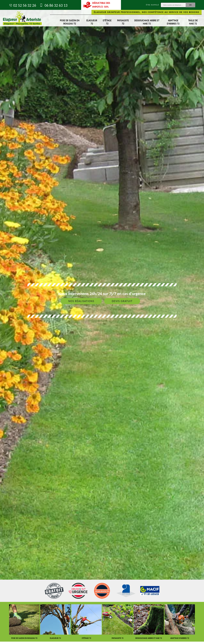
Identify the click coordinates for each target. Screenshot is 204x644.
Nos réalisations (81, 301)
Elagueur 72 (92, 22)
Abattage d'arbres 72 (173, 22)
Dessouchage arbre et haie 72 (147, 22)
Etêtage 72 (107, 22)
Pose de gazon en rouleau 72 (70, 22)
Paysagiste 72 (123, 22)
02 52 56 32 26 (22, 5)
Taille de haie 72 (193, 22)
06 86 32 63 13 (53, 5)
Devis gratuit (122, 301)
